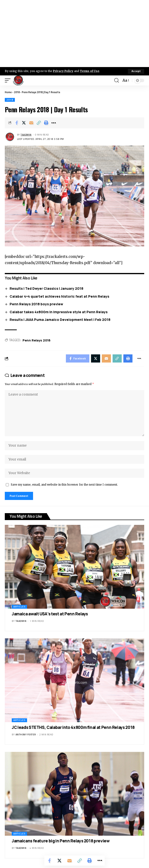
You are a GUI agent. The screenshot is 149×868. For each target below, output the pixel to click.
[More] (54, 123)
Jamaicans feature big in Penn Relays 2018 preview (61, 841)
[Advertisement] (74, 34)
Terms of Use (89, 71)
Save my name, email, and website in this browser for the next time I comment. (64, 485)
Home (8, 92)
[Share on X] (24, 123)
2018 (17, 92)
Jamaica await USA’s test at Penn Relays (50, 614)
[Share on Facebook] (17, 123)
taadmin (26, 135)
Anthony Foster (26, 735)
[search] (117, 80)
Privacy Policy (63, 71)
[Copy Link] (39, 123)
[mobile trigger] (9, 80)
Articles (19, 607)
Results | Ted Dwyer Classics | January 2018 (46, 288)
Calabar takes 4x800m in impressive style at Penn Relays (59, 312)
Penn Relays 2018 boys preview (36, 304)
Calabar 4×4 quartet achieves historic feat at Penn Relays (59, 296)
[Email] (31, 123)
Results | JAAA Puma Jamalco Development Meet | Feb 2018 (60, 320)
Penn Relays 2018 (37, 340)
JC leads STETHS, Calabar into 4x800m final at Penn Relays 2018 (73, 727)
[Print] (46, 123)
